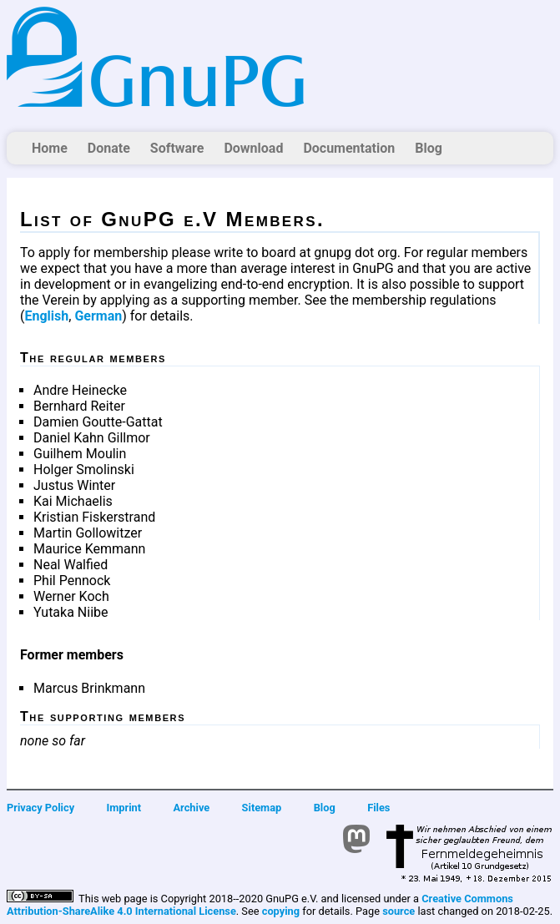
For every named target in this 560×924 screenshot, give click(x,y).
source (399, 911)
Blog (429, 148)
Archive (192, 808)
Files (378, 808)
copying (281, 911)
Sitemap (262, 808)
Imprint (124, 808)
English (46, 316)
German (98, 316)
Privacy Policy (40, 808)
